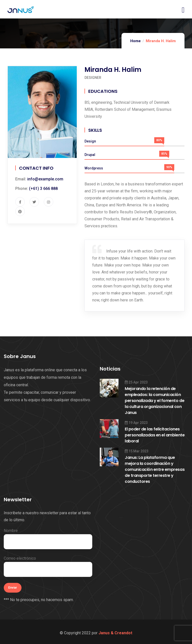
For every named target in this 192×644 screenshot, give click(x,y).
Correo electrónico (48, 566)
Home (135, 41)
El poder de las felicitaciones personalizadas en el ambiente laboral (155, 435)
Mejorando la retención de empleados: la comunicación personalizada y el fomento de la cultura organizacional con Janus (154, 401)
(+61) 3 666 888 (43, 189)
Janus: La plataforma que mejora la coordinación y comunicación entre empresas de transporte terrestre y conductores (155, 469)
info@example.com (45, 179)
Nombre (48, 539)
